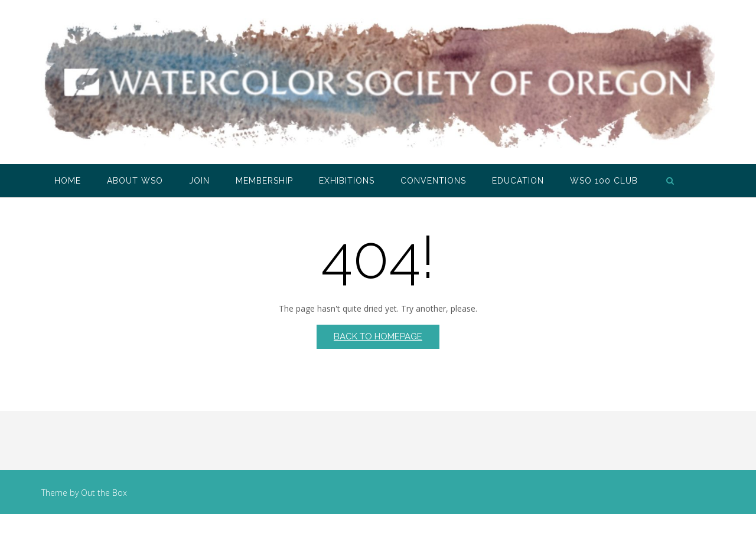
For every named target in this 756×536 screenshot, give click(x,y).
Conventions (433, 181)
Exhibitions (347, 181)
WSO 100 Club (604, 181)
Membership (264, 181)
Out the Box (104, 493)
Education (518, 181)
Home (68, 181)
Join (199, 181)
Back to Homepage (378, 336)
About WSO (135, 181)
